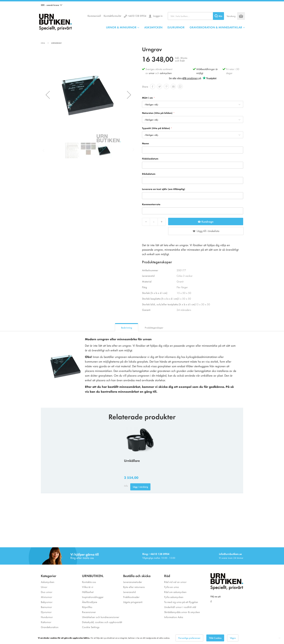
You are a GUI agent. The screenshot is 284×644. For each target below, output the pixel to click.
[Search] (218, 16)
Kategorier (49, 576)
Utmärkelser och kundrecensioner (101, 617)
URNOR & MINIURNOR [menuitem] (121, 27)
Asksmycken (48, 582)
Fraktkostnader (131, 597)
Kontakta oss (89, 582)
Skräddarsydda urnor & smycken (182, 612)
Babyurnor (47, 602)
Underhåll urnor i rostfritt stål (180, 607)
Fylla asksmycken (174, 597)
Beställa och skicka (137, 576)
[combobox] (196, 16)
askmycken (166, 73)
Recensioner (89, 612)
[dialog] (142, 638)
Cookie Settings (91, 627)
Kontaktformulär (112, 16)
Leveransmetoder (133, 582)
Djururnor (46, 612)
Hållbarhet (88, 592)
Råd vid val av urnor (175, 582)
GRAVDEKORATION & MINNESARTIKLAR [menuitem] (216, 27)
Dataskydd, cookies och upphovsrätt (102, 622)
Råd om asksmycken (175, 592)
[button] (52, 5)
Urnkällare (132, 460)
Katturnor (46, 622)
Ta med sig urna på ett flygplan (181, 602)
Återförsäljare (90, 602)
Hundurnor (47, 617)
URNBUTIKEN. (93, 576)
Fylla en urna (171, 587)
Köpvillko (87, 607)
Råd (167, 576)
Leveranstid (129, 592)
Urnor (44, 587)
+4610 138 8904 (137, 16)
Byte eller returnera (134, 587)
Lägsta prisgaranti (133, 602)
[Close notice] (280, 638)
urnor (152, 73)
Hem (43, 43)
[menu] (175, 27)
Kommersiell (94, 16)
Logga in (157, 16)
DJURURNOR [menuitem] (176, 27)
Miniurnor (46, 597)
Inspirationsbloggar (93, 597)
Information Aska (174, 617)
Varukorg (231, 16)
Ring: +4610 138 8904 (156, 554)
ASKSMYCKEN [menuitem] (153, 27)
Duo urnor (47, 592)
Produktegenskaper (154, 328)
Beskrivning (127, 328)
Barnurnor (46, 607)
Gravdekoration (50, 627)
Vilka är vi (88, 587)
